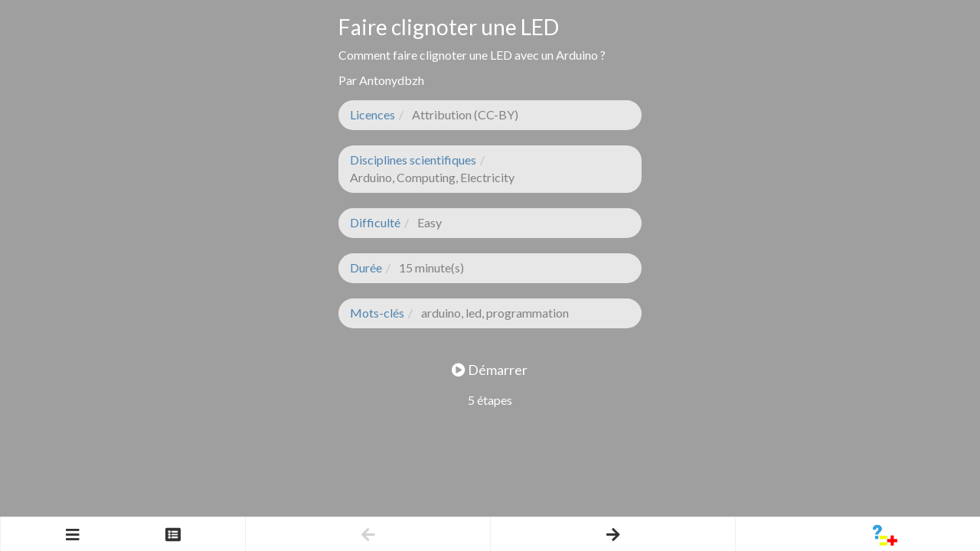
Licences (372, 114)
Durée (366, 267)
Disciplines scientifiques (413, 160)
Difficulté (375, 222)
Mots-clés (377, 313)
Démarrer (490, 370)
